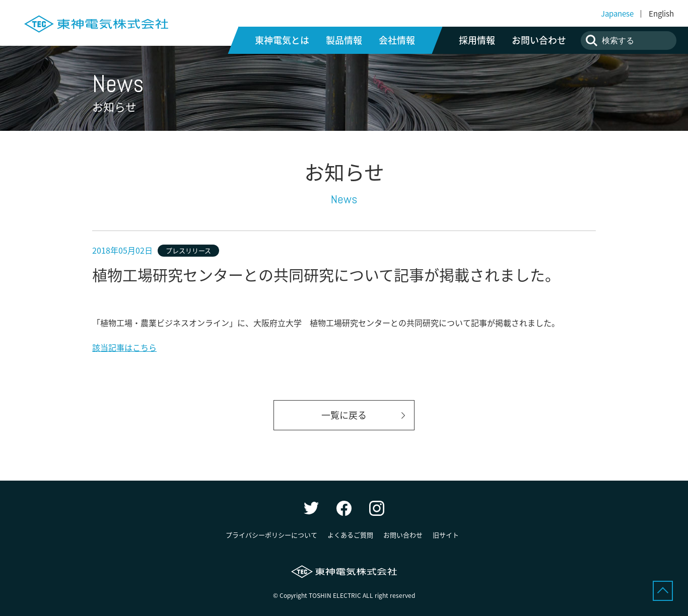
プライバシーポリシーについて (271, 535)
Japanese (617, 14)
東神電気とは (282, 40)
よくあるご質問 (350, 535)
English (661, 14)
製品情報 (344, 40)
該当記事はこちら (124, 347)
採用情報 (477, 40)
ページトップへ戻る (663, 591)
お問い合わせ (539, 40)
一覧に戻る (344, 415)
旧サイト (446, 535)
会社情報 (397, 40)
